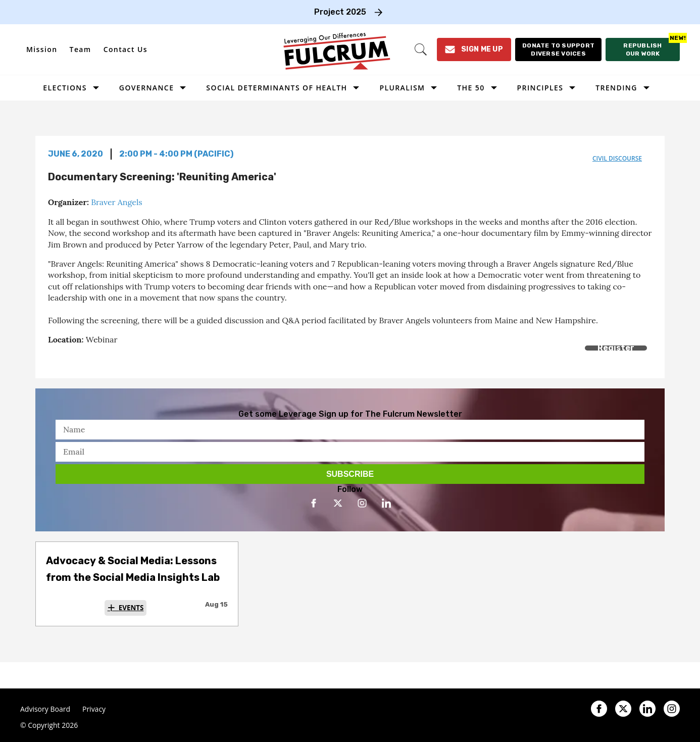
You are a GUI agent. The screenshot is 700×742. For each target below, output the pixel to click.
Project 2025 (340, 12)
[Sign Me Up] (474, 50)
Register (616, 348)
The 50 (471, 88)
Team (81, 49)
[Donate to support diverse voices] (558, 50)
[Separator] (100, 359)
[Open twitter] (338, 503)
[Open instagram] (362, 503)
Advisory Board (45, 709)
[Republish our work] (643, 50)
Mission (42, 49)
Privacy (94, 709)
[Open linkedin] (386, 503)
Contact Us (126, 49)
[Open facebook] (314, 503)
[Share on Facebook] (54, 359)
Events (131, 608)
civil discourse (617, 158)
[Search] (421, 50)
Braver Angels (116, 202)
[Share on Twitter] (77, 359)
